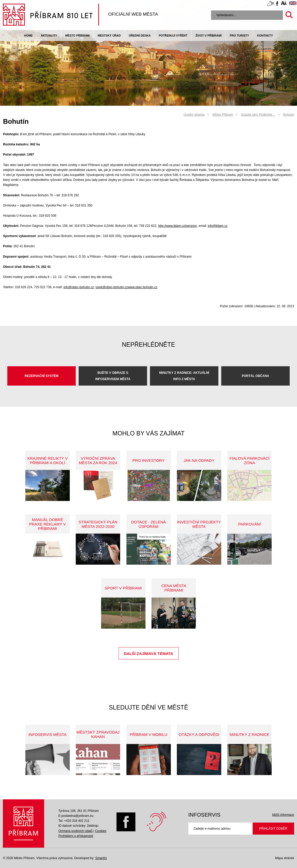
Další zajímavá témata (148, 654)
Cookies (101, 831)
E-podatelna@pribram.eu (76, 816)
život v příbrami (208, 36)
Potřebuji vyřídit (173, 36)
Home (28, 36)
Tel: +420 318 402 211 (74, 821)
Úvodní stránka (194, 115)
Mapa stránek (285, 858)
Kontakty (265, 36)
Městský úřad (109, 36)
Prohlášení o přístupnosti (76, 836)
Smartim (101, 858)
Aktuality (49, 36)
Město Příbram (77, 36)
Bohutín (289, 115)
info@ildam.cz (218, 226)
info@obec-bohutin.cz (79, 287)
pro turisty (239, 36)
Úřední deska (140, 36)
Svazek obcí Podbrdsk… (258, 115)
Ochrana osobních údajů (75, 831)
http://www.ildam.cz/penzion (177, 226)
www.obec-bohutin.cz (142, 287)
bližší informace (283, 815)
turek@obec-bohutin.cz (112, 287)
